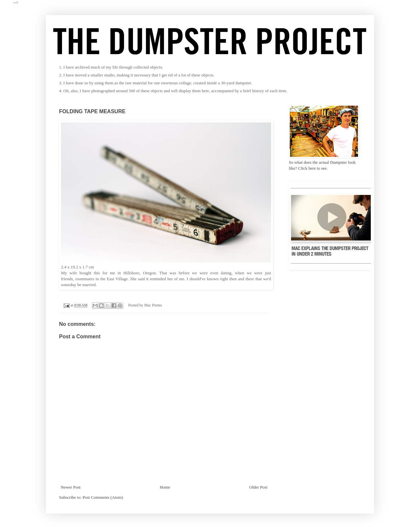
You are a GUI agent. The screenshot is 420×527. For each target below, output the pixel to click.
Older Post (258, 487)
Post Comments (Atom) (103, 497)
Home (165, 487)
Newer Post (71, 487)
